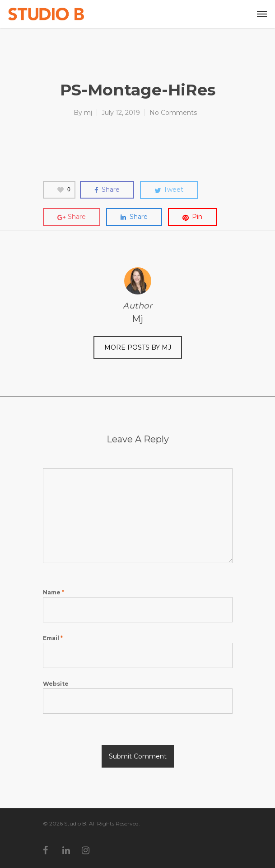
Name (54, 592)
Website (56, 684)
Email (53, 638)
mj (88, 113)
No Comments (173, 113)
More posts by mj (138, 347)
